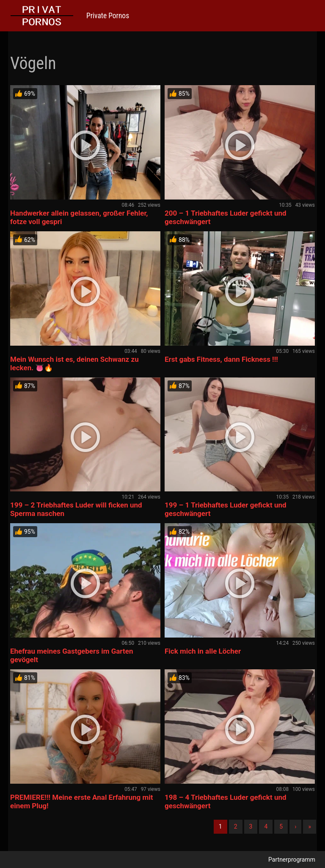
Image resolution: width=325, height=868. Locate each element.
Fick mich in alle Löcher (203, 651)
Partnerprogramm (292, 860)
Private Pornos (108, 16)
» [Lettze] (310, 826)
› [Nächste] (295, 826)
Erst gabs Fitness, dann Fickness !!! (221, 359)
